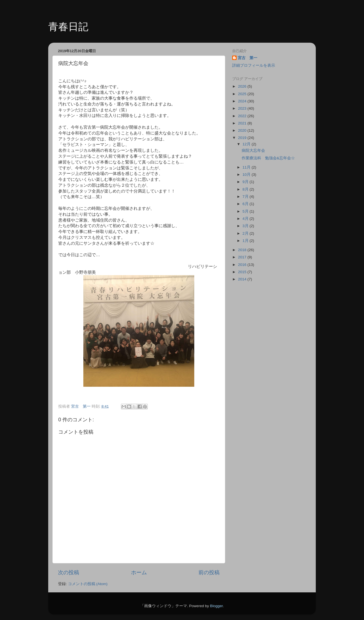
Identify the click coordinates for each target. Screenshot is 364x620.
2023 (243, 108)
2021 (243, 123)
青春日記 (68, 27)
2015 (243, 272)
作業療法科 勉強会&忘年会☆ (268, 158)
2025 (243, 94)
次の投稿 (69, 572)
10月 (247, 175)
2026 (243, 86)
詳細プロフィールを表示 (254, 65)
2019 (243, 138)
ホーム (139, 572)
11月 (247, 167)
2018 (243, 250)
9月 (246, 182)
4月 (246, 219)
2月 (246, 233)
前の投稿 (209, 572)
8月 (246, 189)
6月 (246, 204)
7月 (246, 197)
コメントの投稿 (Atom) (88, 584)
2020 (243, 130)
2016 (243, 265)
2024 (243, 101)
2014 (243, 279)
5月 (246, 211)
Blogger (216, 606)
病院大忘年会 (253, 151)
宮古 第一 (247, 58)
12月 (247, 144)
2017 (243, 257)
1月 (246, 241)
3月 (246, 226)
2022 (243, 116)
